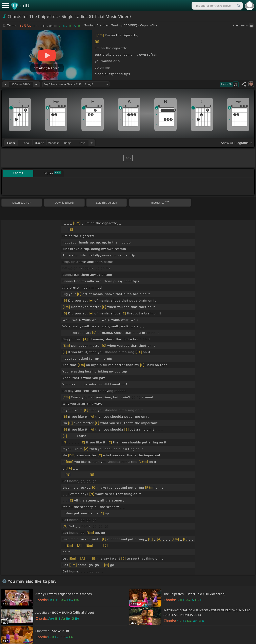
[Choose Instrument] (92, 143)
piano (25, 143)
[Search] (238, 6)
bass (82, 143)
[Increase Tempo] (36, 84)
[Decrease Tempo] (5, 84)
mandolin (54, 143)
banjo (68, 143)
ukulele (39, 143)
